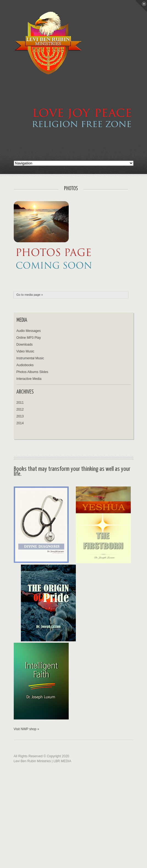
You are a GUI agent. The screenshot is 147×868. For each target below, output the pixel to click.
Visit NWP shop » (27, 729)
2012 (20, 409)
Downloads (25, 345)
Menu (141, 6)
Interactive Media (29, 379)
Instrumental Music (30, 358)
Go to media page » (30, 295)
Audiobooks (25, 365)
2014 (20, 423)
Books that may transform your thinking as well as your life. (72, 472)
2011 (20, 403)
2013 (20, 416)
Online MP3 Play (29, 338)
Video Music (25, 351)
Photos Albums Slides (32, 372)
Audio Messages (29, 331)
